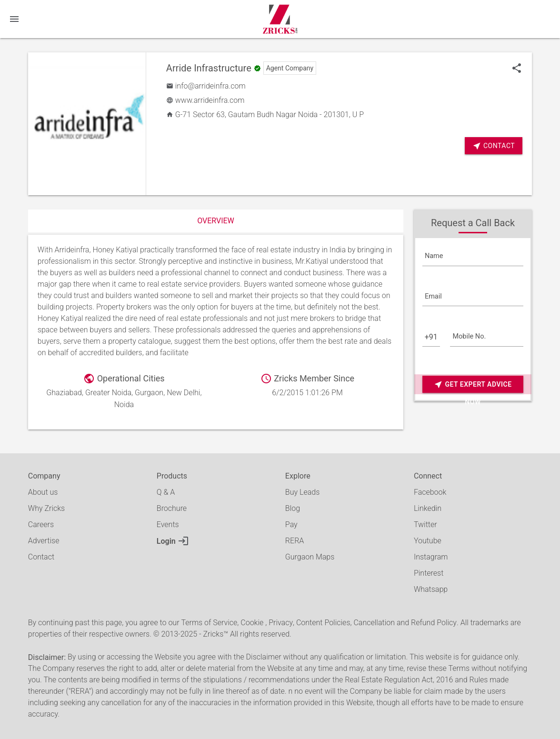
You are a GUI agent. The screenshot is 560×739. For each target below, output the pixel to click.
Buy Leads (302, 492)
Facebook (430, 492)
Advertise (44, 541)
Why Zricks (46, 508)
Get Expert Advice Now (473, 384)
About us (43, 492)
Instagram (431, 557)
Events (168, 524)
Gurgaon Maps (310, 557)
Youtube (428, 541)
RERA (295, 541)
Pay (291, 524)
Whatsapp (431, 589)
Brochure (172, 508)
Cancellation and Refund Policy (405, 623)
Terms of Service (209, 623)
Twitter (425, 524)
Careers (41, 524)
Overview (216, 221)
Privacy (281, 623)
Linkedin (428, 508)
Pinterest (429, 573)
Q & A (166, 492)
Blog (293, 508)
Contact (494, 146)
